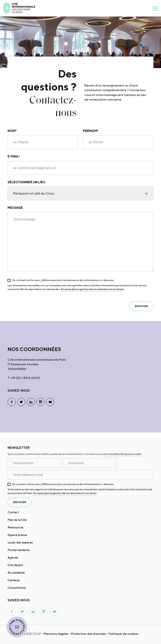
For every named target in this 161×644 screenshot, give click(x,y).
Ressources (16, 527)
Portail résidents (19, 550)
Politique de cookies (123, 634)
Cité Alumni (15, 565)
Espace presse (17, 535)
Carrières (14, 580)
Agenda (13, 558)
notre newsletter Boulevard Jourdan (122, 454)
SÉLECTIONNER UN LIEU (26, 182)
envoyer (141, 306)
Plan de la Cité (17, 520)
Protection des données (88, 634)
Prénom (91, 131)
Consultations (17, 588)
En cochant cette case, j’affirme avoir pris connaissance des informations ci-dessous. (64, 280)
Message (15, 208)
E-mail (14, 157)
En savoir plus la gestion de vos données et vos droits (93, 289)
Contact (13, 512)
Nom (12, 131)
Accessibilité (16, 573)
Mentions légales (56, 634)
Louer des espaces (20, 542)
